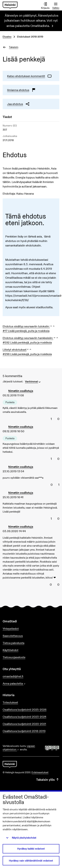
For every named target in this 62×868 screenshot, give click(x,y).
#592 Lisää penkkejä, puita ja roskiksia (27, 342)
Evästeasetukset (40, 772)
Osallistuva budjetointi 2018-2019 (24, 731)
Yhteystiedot (11, 629)
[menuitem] (33, 381)
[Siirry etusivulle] (10, 5)
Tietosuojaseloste (14, 657)
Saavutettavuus (13, 636)
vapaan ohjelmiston (19, 748)
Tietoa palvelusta (13, 643)
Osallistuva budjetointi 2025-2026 (25, 710)
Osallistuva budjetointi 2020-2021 (24, 724)
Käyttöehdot (10, 650)
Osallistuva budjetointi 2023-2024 (24, 717)
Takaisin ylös (48, 780)
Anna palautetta (23, 684)
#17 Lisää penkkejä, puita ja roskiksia (26, 331)
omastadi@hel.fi (13, 676)
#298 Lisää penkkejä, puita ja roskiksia (27, 354)
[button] (29, 326)
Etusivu (7, 37)
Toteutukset (10, 702)
